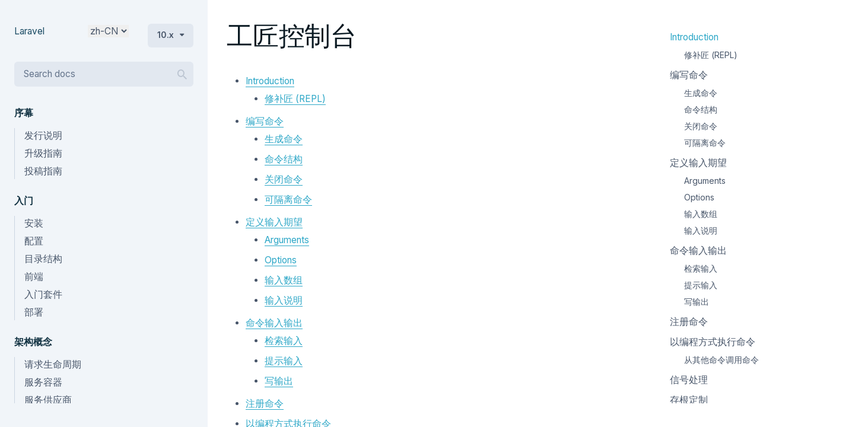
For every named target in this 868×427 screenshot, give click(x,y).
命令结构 (284, 159)
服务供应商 (48, 400)
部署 (34, 312)
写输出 (279, 381)
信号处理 (689, 380)
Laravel (29, 31)
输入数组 (284, 280)
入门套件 (43, 294)
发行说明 (43, 136)
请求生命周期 (53, 364)
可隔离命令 (288, 200)
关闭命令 (284, 179)
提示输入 (284, 361)
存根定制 (689, 400)
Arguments (287, 240)
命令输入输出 (274, 323)
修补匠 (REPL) (295, 99)
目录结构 (43, 259)
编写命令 (265, 121)
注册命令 (265, 404)
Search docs (50, 74)
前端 (34, 277)
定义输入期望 (274, 222)
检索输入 (284, 341)
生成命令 (284, 139)
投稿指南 (43, 171)
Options (281, 260)
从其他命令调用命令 (721, 360)
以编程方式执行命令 (713, 342)
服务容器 (43, 382)
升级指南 (43, 153)
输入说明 (284, 300)
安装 (34, 223)
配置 (34, 241)
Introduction (270, 81)
